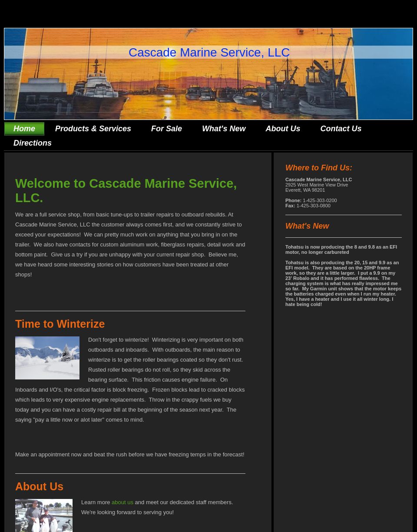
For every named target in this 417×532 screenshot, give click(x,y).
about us (122, 502)
